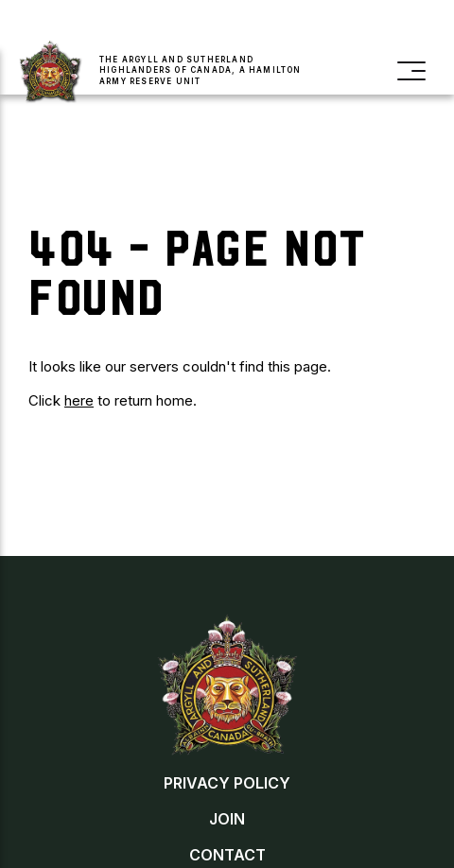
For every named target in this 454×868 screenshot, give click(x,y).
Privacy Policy (227, 783)
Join (127, 24)
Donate (224, 24)
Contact (227, 855)
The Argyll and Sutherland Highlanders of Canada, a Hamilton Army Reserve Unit (201, 70)
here (79, 400)
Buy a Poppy (324, 24)
